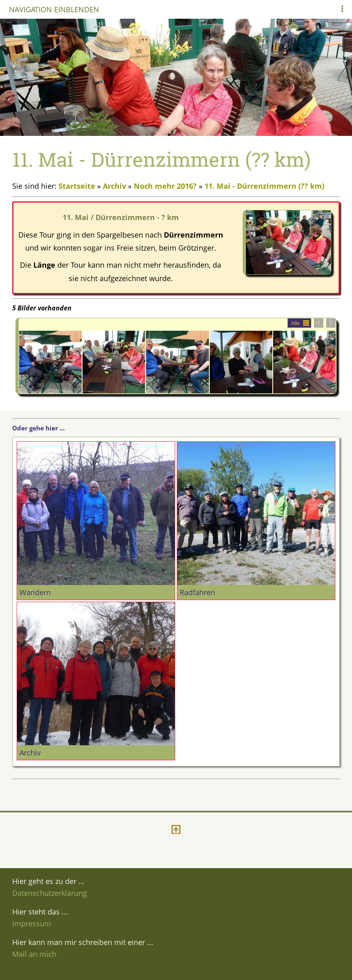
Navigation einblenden (54, 9)
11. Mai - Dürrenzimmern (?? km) (264, 186)
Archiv (114, 186)
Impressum (32, 923)
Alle (295, 323)
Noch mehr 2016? (166, 186)
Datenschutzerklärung (50, 893)
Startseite (77, 186)
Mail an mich (34, 954)
